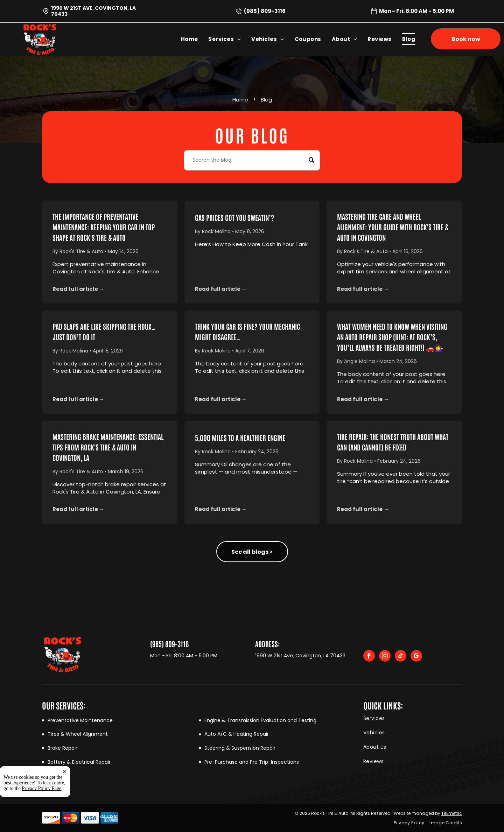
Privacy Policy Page (42, 788)
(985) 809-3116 (265, 11)
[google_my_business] (416, 657)
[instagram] (385, 657)
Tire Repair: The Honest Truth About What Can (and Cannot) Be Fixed (393, 442)
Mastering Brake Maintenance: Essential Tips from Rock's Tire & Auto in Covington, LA (108, 447)
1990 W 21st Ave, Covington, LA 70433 (93, 11)
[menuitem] (195, 39)
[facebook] (369, 657)
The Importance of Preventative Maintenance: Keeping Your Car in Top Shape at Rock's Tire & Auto (104, 227)
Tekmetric (452, 813)
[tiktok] (401, 657)
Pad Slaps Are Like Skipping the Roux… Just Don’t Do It (104, 331)
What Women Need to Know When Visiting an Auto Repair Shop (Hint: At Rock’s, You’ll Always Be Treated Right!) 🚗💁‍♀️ (392, 337)
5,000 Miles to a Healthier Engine (240, 438)
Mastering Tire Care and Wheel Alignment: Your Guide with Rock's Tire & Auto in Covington (393, 227)
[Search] (252, 160)
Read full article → (78, 289)
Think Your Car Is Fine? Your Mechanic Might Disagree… (247, 331)
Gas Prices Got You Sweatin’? (234, 217)
